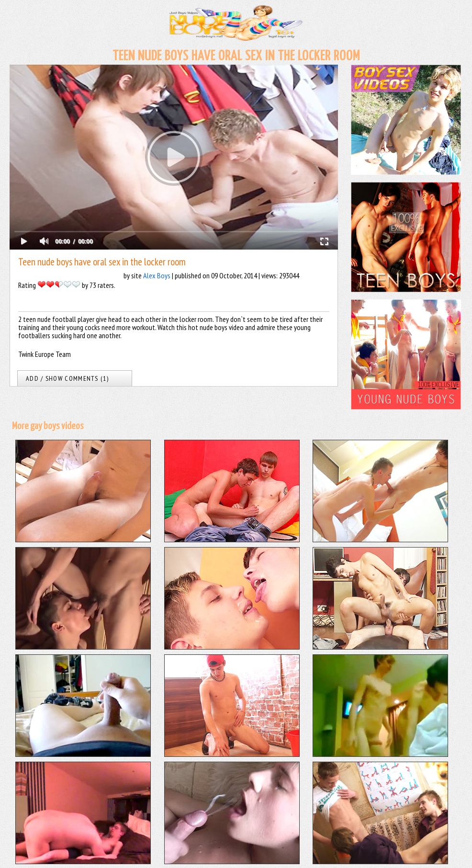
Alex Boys (157, 275)
